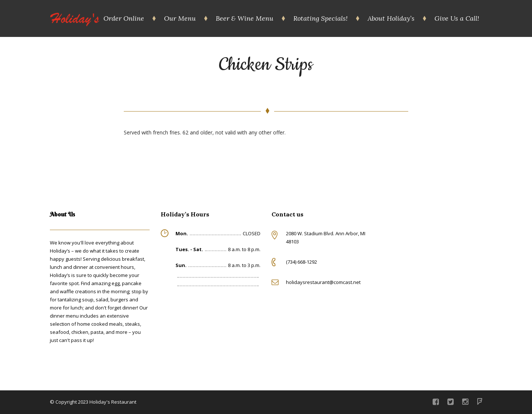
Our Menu (180, 18)
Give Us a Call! (457, 18)
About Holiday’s (391, 18)
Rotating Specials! (320, 18)
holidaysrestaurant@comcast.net (323, 282)
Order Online (124, 18)
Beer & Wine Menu (245, 18)
